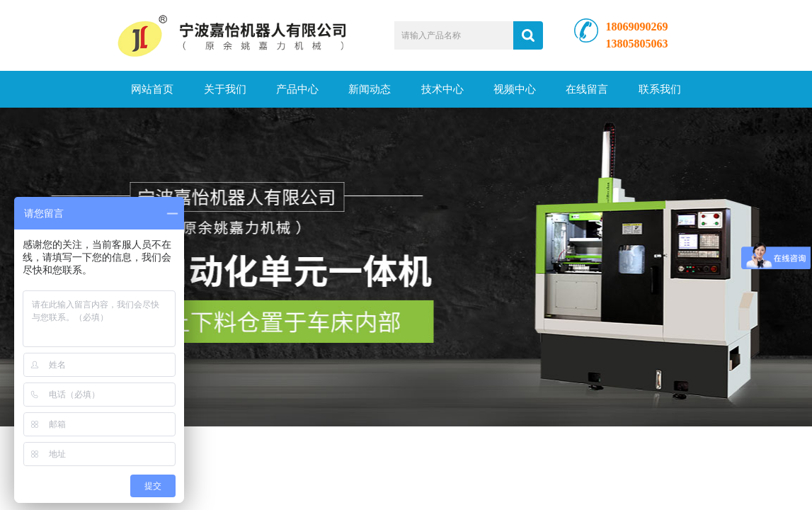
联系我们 (660, 89)
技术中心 (442, 89)
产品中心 (297, 89)
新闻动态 (370, 89)
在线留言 (587, 89)
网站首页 (152, 89)
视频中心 (515, 89)
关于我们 (225, 89)
